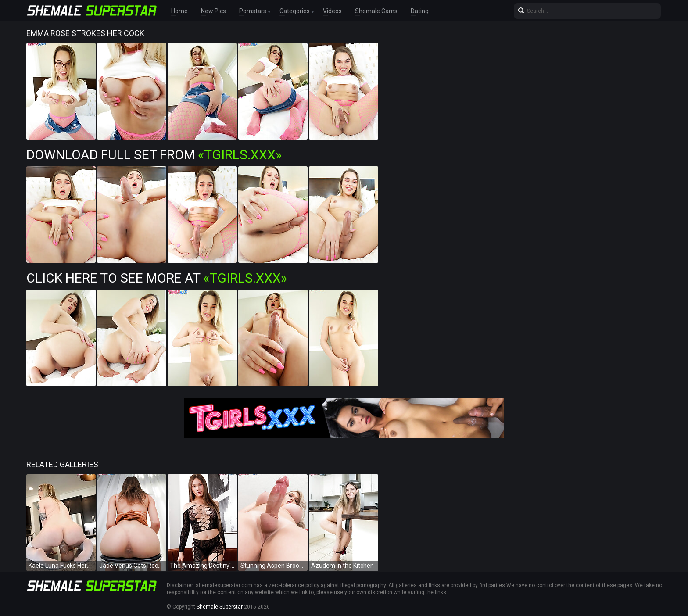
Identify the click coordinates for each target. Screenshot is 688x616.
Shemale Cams (376, 11)
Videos (332, 11)
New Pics (213, 11)
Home (179, 11)
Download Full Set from (154, 155)
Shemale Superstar (220, 607)
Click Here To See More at (157, 278)
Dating (420, 11)
